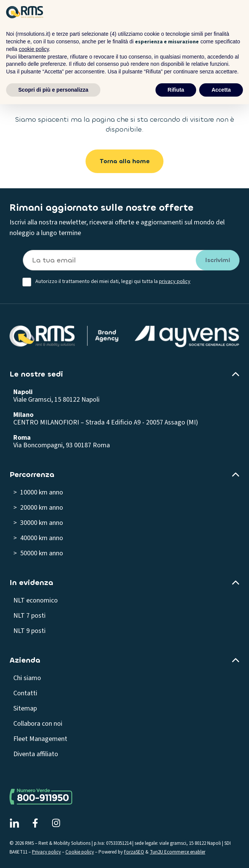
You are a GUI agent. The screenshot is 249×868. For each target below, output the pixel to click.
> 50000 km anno (38, 553)
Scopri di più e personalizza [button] (53, 90)
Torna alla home (125, 161)
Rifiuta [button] (176, 90)
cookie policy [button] (34, 49)
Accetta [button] (221, 90)
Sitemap (25, 708)
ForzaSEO (134, 852)
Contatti (25, 693)
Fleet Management (40, 739)
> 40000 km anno (38, 538)
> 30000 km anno (38, 523)
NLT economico (36, 600)
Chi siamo (27, 678)
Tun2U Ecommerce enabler (178, 852)
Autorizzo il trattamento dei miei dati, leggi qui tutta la (113, 282)
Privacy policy (46, 852)
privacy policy (175, 281)
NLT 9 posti (29, 631)
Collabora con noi (38, 724)
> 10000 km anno (38, 492)
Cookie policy (80, 852)
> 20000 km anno (38, 508)
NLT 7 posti (29, 616)
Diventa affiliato (36, 754)
